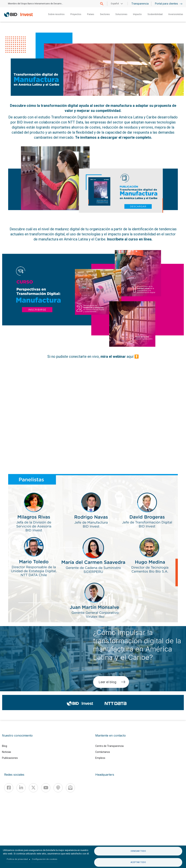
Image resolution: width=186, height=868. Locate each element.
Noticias (7, 752)
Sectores (105, 14)
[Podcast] (58, 788)
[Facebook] (9, 788)
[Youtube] (46, 788)
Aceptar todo (138, 862)
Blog (5, 746)
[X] (33, 788)
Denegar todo (138, 851)
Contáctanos (103, 752)
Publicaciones (10, 758)
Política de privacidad (17, 859)
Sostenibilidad (155, 14)
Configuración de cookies (45, 859)
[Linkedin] (21, 788)
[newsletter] (70, 788)
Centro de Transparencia (109, 746)
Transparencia (140, 4)
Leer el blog (112, 682)
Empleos (100, 758)
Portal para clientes (169, 4)
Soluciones (121, 14)
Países (91, 14)
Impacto (137, 14)
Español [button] (115, 4)
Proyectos (76, 14)
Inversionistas (176, 14)
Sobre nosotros (56, 14)
